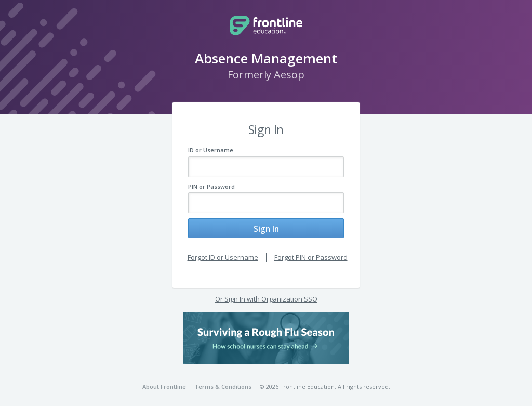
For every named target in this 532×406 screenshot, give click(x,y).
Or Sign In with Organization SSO (266, 295)
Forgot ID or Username (223, 253)
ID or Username (211, 150)
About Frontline (164, 382)
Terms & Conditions (223, 382)
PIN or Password (211, 186)
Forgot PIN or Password (311, 253)
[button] (266, 333)
